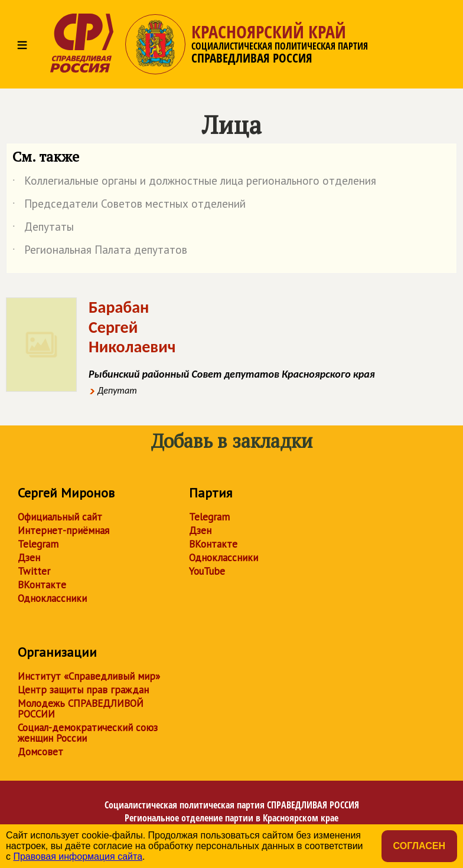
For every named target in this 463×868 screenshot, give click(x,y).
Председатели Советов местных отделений (129, 206)
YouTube (207, 571)
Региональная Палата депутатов (100, 252)
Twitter (34, 571)
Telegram (38, 544)
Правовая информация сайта (78, 856)
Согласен (419, 846)
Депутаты (43, 229)
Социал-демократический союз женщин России (88, 733)
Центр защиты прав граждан (83, 690)
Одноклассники (52, 598)
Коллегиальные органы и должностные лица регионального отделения (194, 183)
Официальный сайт (60, 517)
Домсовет (40, 752)
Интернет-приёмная (63, 530)
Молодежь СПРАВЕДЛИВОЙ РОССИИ (81, 709)
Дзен (29, 558)
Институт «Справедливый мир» (89, 676)
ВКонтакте (42, 585)
